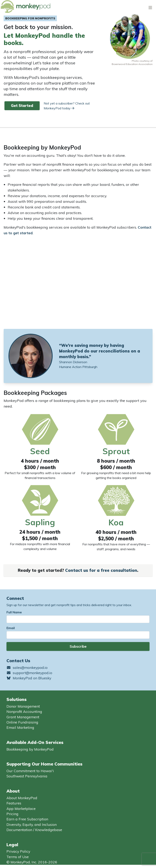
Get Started (22, 106)
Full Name (14, 612)
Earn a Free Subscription (27, 819)
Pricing (12, 814)
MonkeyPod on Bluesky (29, 678)
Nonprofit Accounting (24, 711)
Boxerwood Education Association (132, 64)
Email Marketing (20, 727)
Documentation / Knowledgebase (34, 830)
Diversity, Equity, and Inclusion (32, 824)
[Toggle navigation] (150, 7)
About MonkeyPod (22, 798)
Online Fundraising (22, 722)
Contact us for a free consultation (101, 570)
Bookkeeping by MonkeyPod (30, 749)
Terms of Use (18, 857)
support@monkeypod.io (29, 673)
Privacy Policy (18, 851)
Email (11, 628)
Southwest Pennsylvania (27, 776)
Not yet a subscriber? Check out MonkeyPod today (67, 106)
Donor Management (23, 706)
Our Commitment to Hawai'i (30, 771)
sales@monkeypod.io (27, 667)
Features (14, 803)
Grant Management (23, 717)
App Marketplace (21, 808)
